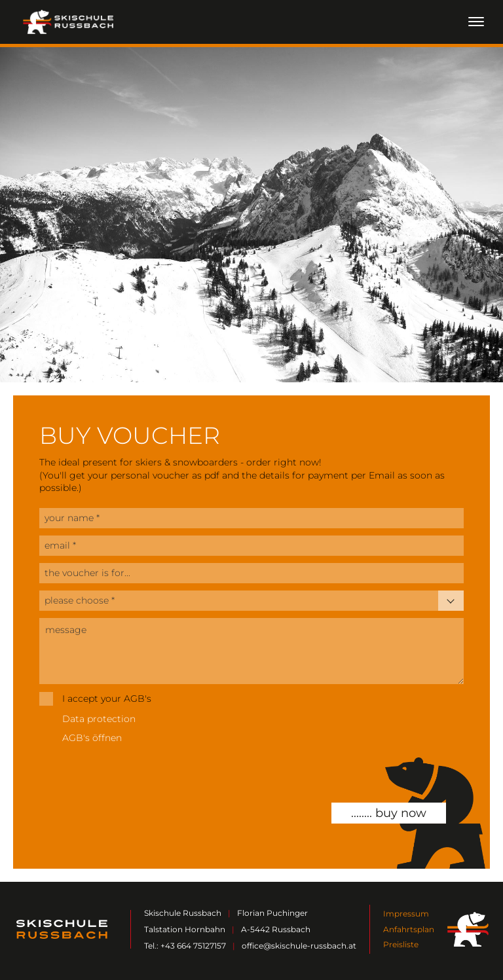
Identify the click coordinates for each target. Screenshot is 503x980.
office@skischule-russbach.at (299, 946)
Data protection (99, 719)
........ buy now (389, 813)
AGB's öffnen (92, 738)
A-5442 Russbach (276, 929)
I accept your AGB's (107, 699)
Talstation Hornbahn (185, 929)
